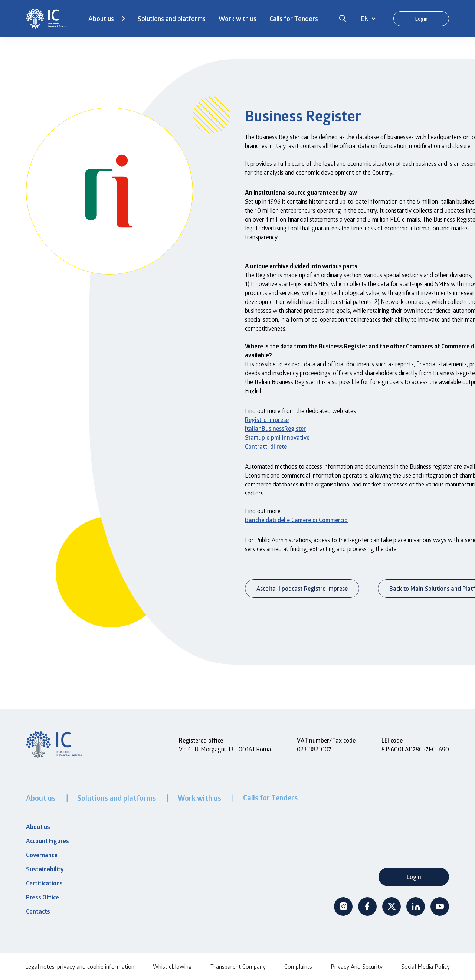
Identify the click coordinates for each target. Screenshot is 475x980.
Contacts (38, 911)
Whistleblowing (172, 966)
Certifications (44, 883)
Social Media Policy (425, 966)
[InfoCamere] (46, 19)
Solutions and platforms (172, 19)
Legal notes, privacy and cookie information (80, 966)
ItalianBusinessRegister (275, 428)
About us (101, 19)
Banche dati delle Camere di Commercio (296, 520)
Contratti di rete (266, 446)
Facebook (367, 907)
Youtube (440, 907)
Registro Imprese (267, 419)
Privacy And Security (357, 966)
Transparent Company (238, 966)
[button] (343, 19)
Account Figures (47, 841)
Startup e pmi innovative (277, 437)
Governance (42, 855)
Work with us (237, 19)
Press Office (42, 897)
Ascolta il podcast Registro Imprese (302, 588)
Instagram (343, 907)
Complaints (298, 966)
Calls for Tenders (294, 19)
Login (421, 19)
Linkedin (416, 907)
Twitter (392, 907)
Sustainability (45, 869)
